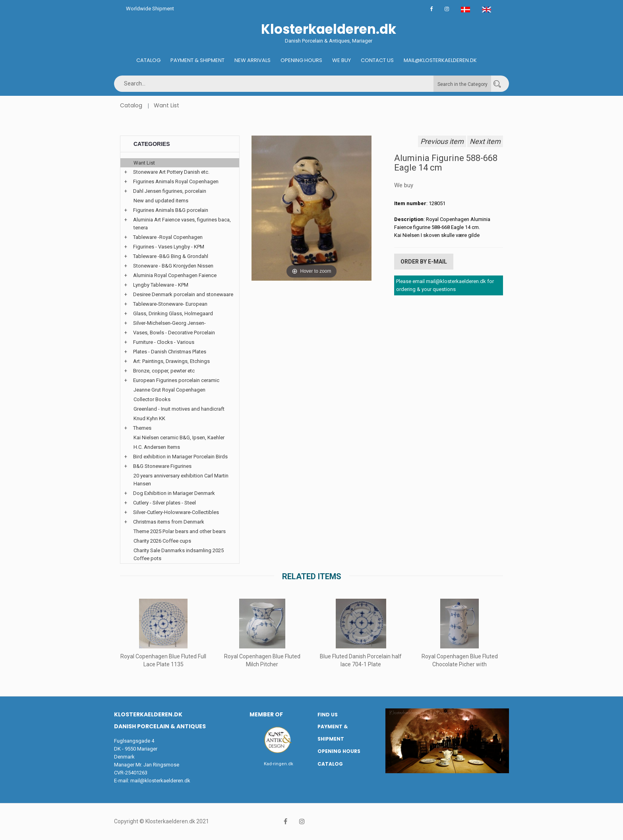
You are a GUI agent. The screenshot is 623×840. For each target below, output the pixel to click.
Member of (266, 714)
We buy (341, 60)
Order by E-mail (424, 262)
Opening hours (301, 60)
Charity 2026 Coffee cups (162, 541)
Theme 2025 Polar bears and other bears (180, 531)
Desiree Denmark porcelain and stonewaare (183, 294)
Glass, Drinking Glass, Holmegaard (173, 313)
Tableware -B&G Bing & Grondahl (171, 256)
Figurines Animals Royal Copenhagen (176, 181)
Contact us (377, 60)
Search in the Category (462, 84)
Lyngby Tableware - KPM (161, 285)
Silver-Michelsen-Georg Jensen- (169, 323)
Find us (328, 715)
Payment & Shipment (197, 60)
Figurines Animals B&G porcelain (171, 210)
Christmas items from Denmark (169, 522)
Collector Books (152, 399)
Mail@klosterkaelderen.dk (440, 60)
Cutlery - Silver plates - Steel (164, 503)
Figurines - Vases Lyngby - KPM (169, 247)
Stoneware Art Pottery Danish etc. (171, 172)
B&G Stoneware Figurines (162, 466)
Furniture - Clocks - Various (164, 342)
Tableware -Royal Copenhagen (168, 237)
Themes (142, 428)
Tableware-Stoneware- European (170, 304)
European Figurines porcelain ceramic (176, 380)
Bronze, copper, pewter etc (164, 371)
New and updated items (161, 201)
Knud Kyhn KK (149, 418)
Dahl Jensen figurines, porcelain (170, 191)
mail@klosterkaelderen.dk (160, 781)
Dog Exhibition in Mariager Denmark (174, 493)
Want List (166, 105)
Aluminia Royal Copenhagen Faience (175, 275)
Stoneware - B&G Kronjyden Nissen (173, 266)
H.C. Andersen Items (157, 447)
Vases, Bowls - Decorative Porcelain (174, 333)
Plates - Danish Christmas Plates (170, 352)
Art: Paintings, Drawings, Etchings (171, 361)
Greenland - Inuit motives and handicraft (179, 409)
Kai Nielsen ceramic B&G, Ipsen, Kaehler (179, 437)
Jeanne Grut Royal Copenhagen (169, 390)
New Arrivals (252, 60)
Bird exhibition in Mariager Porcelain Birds (180, 457)
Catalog (148, 60)
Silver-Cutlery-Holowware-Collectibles (176, 512)
